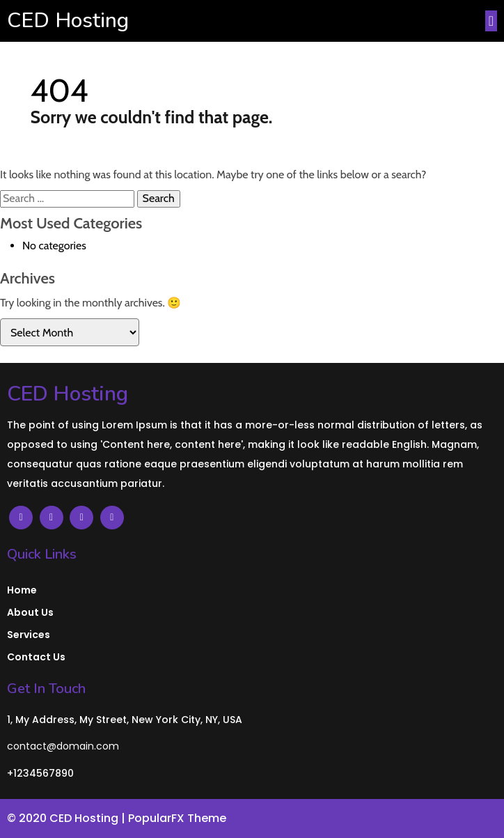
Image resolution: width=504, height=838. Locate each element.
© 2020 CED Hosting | (68, 818)
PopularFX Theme (177, 818)
